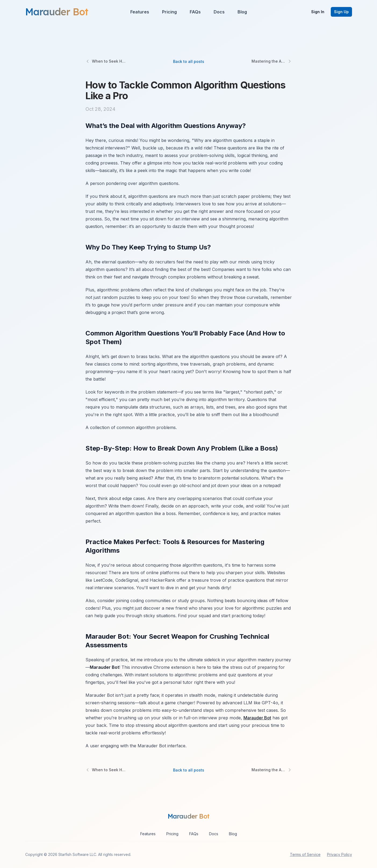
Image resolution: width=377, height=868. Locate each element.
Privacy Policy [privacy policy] (340, 854)
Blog (242, 12)
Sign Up (341, 12)
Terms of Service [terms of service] (305, 854)
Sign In (318, 12)
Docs (219, 12)
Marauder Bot (257, 718)
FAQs (195, 12)
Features (140, 12)
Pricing (169, 12)
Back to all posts (189, 61)
